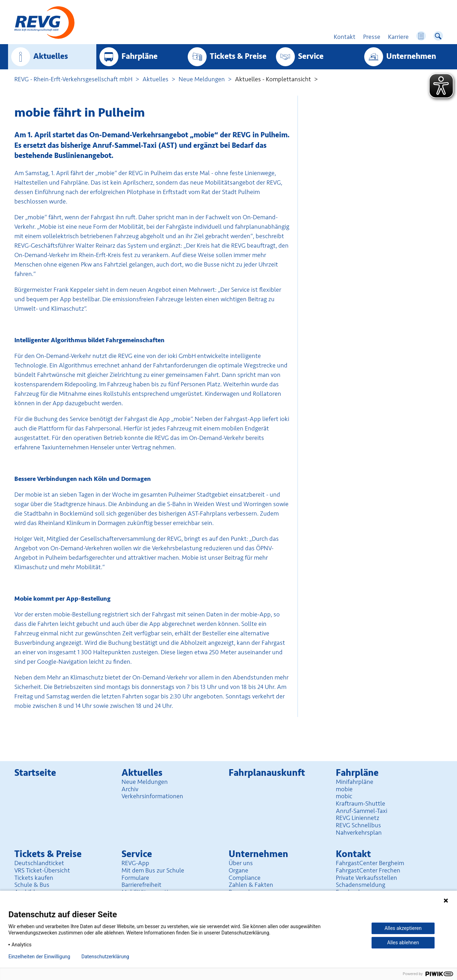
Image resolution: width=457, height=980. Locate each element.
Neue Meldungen (202, 79)
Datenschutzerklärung (105, 957)
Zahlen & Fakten (251, 885)
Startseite (35, 773)
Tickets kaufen (34, 878)
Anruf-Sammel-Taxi (362, 811)
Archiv (130, 789)
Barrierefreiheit (141, 885)
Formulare (135, 878)
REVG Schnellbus (358, 825)
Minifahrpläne (355, 782)
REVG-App (135, 863)
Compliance (245, 878)
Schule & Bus (32, 885)
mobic (344, 796)
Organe (238, 870)
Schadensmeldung (361, 885)
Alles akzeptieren (403, 928)
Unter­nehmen (411, 56)
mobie (344, 789)
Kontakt (353, 854)
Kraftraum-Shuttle (361, 803)
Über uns (241, 863)
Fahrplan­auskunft (267, 773)
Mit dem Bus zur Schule (153, 870)
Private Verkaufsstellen (366, 878)
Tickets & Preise (238, 56)
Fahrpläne (140, 56)
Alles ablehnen (403, 943)
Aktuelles (51, 56)
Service (311, 56)
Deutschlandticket (39, 863)
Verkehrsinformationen (152, 796)
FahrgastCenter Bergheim (370, 863)
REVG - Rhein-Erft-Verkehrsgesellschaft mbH (73, 79)
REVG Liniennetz (358, 818)
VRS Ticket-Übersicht (42, 870)
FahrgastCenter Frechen (368, 870)
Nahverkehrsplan (359, 833)
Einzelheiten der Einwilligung (39, 957)
